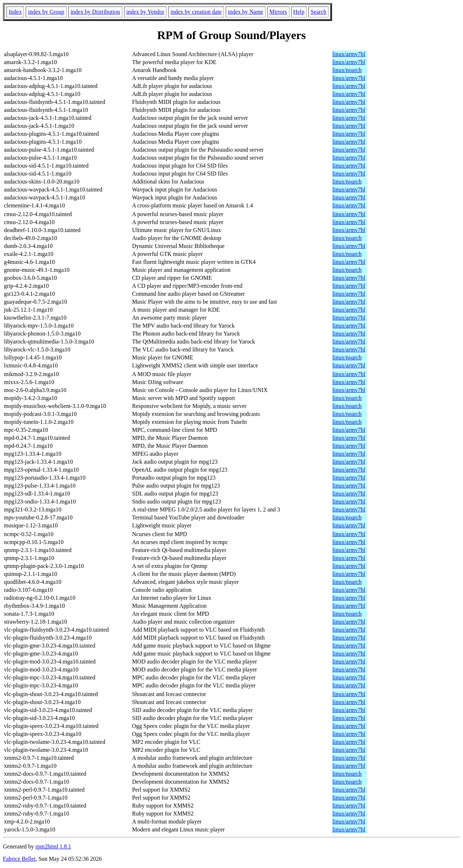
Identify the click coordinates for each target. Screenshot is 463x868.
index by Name (246, 12)
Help (299, 12)
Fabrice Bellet (19, 859)
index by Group (46, 12)
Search (319, 12)
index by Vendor (145, 12)
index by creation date (196, 12)
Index (15, 12)
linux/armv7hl (349, 54)
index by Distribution (95, 12)
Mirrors (278, 12)
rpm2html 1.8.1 (53, 846)
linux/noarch (347, 70)
